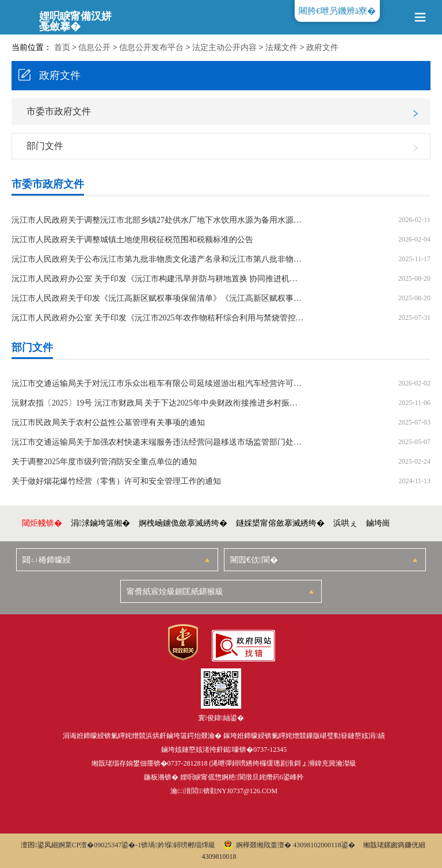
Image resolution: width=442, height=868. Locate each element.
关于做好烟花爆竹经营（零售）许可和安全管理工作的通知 (116, 481)
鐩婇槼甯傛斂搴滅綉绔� (280, 523)
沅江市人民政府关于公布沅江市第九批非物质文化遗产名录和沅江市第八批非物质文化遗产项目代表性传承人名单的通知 (158, 259)
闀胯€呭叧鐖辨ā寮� (337, 11)
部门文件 (45, 146)
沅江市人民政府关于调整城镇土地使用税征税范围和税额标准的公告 (132, 240)
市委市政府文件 (59, 111)
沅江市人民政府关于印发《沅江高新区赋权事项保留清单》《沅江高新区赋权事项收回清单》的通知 (158, 299)
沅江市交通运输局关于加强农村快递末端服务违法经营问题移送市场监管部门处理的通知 (158, 442)
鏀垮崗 (378, 523)
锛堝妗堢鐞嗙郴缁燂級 (178, 845)
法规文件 (281, 47)
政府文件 (322, 47)
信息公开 (94, 47)
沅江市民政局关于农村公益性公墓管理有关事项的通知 (108, 423)
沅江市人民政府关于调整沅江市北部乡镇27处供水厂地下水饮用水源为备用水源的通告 (158, 220)
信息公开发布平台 (151, 47)
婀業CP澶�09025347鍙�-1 (100, 845)
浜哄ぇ (345, 523)
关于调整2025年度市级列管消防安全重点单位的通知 (104, 462)
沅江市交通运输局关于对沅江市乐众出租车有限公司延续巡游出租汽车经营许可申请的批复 (158, 384)
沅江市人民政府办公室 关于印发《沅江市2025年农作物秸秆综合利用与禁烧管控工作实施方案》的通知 (158, 318)
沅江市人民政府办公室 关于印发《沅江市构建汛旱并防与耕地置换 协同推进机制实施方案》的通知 (158, 279)
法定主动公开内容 (224, 47)
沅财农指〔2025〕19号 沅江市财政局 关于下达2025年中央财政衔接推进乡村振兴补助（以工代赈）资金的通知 (158, 403)
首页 (62, 47)
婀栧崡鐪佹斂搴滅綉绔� (183, 523)
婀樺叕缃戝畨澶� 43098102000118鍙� (289, 845)
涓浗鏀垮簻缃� (100, 523)
